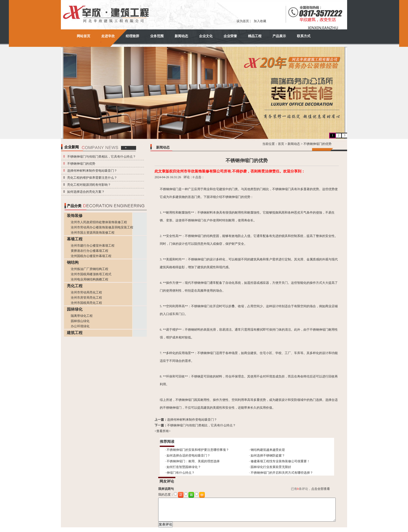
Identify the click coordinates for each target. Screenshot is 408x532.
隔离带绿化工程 (82, 316)
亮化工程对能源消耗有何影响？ (89, 185)
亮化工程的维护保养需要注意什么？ (92, 178)
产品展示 (279, 36)
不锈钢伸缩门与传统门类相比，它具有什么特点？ (101, 157)
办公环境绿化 (80, 326)
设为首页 (243, 21)
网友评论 (167, 481)
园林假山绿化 (80, 321)
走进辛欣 (108, 36)
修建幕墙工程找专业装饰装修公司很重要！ (280, 461)
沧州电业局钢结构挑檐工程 (90, 279)
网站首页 (84, 36)
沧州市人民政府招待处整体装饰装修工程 (99, 222)
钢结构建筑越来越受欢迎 (268, 450)
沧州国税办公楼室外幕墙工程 (91, 256)
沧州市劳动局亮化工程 (86, 292)
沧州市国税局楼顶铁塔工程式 (91, 274)
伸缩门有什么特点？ (181, 473)
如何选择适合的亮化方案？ (86, 192)
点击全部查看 (321, 489)
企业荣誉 (230, 36)
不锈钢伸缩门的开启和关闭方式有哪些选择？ (282, 473)
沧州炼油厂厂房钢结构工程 (90, 269)
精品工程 (255, 36)
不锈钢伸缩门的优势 (81, 164)
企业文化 (206, 36)
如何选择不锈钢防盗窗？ (268, 456)
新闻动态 (181, 36)
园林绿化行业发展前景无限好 (271, 467)
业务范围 (157, 36)
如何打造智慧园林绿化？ (184, 467)
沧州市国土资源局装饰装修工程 (93, 233)
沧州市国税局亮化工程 (86, 303)
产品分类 (74, 206)
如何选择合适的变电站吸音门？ (188, 456)
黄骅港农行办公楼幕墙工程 (90, 251)
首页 (281, 144)
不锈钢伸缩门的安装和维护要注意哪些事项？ (198, 450)
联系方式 (304, 36)
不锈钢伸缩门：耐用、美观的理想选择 (193, 461)
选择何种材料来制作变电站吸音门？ (92, 171)
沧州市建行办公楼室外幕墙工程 (93, 246)
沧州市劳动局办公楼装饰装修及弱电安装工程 (102, 227)
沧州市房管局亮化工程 (86, 298)
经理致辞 (132, 36)
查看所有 (163, 431)
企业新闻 (72, 147)
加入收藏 (260, 21)
